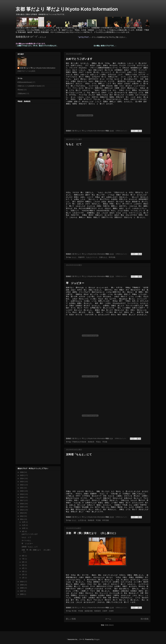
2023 (22, 482)
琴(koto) (20, 90)
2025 (22, 475)
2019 (22, 494)
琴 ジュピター (75, 283)
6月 (23, 562)
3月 (23, 571)
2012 (22, 516)
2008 (22, 588)
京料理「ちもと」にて (79, 454)
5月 (23, 565)
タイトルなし (26, 540)
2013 (22, 513)
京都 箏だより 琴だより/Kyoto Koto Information (67, 9)
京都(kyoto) (22, 93)
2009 (22, 585)
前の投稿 (145, 619)
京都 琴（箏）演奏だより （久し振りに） (92, 533)
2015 (22, 507)
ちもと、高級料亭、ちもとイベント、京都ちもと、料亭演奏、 (94, 257)
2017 (22, 500)
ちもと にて (74, 144)
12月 (24, 522)
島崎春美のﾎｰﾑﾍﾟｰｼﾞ (27, 37)
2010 (22, 582)
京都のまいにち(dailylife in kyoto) (29, 86)
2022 (22, 485)
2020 (22, 491)
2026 (22, 472)
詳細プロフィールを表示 (26, 71)
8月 (23, 556)
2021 (22, 488)
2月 (23, 575)
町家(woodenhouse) (25, 82)
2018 (22, 497)
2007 (22, 591)
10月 (24, 528)
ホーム (108, 619)
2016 (22, 504)
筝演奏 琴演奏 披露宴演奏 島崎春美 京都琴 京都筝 (93, 611)
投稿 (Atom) (109, 625)
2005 (22, 594)
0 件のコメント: (122, 131)
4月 (23, 568)
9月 (23, 531)
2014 (22, 510)
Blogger (97, 639)
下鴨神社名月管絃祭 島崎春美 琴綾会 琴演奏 (90, 442)
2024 (22, 478)
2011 (22, 519)
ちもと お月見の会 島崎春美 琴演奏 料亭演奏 (90, 520)
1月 (23, 578)
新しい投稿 (71, 619)
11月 (24, 525)
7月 (23, 559)
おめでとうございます (79, 59)
